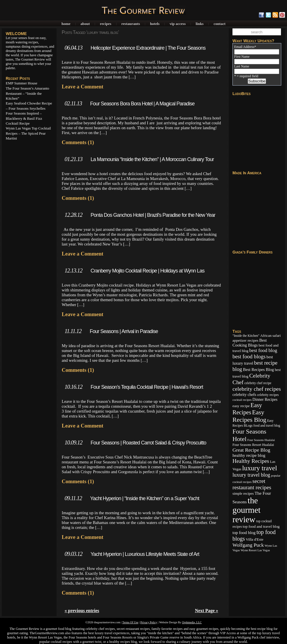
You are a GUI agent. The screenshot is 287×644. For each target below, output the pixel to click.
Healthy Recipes (251, 461)
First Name (242, 57)
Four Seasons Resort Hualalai (253, 445)
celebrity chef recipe (258, 383)
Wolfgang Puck (248, 545)
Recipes (106, 24)
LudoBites (242, 94)
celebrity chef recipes (257, 389)
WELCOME (16, 34)
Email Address (245, 47)
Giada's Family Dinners (253, 252)
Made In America (247, 173)
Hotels (155, 24)
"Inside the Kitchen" (246, 336)
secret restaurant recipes (252, 484)
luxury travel (260, 468)
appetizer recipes (245, 340)
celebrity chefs (244, 394)
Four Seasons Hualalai (261, 440)
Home (66, 24)
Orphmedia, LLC (192, 622)
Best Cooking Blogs (250, 343)
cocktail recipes (242, 400)
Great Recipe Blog (251, 450)
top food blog (244, 533)
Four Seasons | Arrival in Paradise (124, 331)
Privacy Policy (149, 622)
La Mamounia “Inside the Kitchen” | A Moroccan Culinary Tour (152, 159)
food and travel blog (267, 426)
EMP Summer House (22, 83)
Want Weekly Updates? (253, 41)
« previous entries (82, 611)
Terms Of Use (130, 622)
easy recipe (241, 406)
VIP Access (178, 24)
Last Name (242, 66)
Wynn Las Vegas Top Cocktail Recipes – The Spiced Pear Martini (28, 133)
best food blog (263, 350)
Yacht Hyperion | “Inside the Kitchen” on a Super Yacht (145, 498)
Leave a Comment (83, 87)
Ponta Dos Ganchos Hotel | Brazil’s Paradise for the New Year (153, 215)
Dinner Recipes (265, 399)
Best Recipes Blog (259, 370)
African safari (270, 336)
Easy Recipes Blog (249, 416)
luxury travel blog (251, 475)
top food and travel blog (261, 526)
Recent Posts (18, 78)
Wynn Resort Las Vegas (255, 550)
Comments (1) (78, 142)
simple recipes (243, 494)
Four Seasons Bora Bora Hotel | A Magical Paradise (142, 104)
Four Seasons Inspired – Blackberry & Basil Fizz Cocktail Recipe (24, 118)
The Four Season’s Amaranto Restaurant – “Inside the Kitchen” (27, 93)
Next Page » (206, 611)
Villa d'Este (254, 539)
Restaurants (131, 24)
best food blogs (249, 356)
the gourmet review (247, 510)
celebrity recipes (268, 395)
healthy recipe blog (249, 455)
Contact (219, 24)
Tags (237, 331)
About (85, 24)
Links (200, 24)
